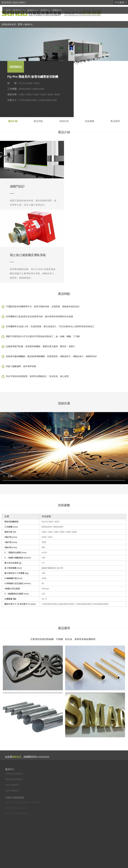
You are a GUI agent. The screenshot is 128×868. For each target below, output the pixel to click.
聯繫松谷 (57, 10)
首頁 (8, 10)
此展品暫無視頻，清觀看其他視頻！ (64, 448)
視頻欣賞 (64, 121)
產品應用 (115, 121)
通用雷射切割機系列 (14, 784)
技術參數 (90, 121)
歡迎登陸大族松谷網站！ (14, 2)
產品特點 (38, 121)
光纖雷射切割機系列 (14, 778)
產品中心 (18, 10)
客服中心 (32, 10)
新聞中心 (45, 10)
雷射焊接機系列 (12, 795)
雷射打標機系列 (12, 789)
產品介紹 (13, 121)
